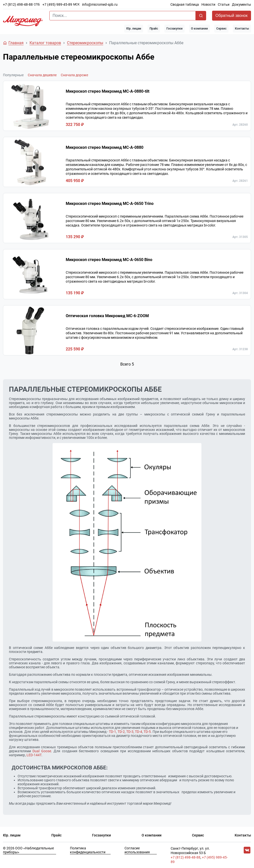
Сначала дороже (74, 75)
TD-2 (121, 732)
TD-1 (112, 732)
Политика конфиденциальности (88, 850)
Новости (208, 4)
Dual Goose (42, 751)
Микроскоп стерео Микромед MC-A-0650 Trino (110, 204)
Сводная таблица (185, 4)
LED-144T (34, 755)
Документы (241, 4)
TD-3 (130, 732)
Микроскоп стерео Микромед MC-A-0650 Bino (109, 260)
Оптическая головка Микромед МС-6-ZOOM (107, 316)
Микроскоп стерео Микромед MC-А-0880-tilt (108, 91)
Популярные (13, 75)
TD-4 (139, 732)
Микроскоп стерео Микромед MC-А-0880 (105, 147)
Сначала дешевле (42, 75)
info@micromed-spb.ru (100, 4)
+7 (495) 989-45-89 (57, 4)
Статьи (224, 4)
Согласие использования (137, 850)
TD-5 (147, 732)
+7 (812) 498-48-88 (18, 4)
